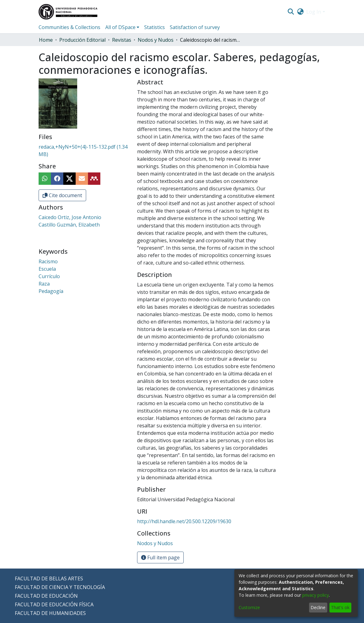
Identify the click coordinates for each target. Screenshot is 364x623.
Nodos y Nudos (156, 40)
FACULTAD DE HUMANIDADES (50, 613)
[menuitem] (300, 12)
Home (46, 40)
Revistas (122, 40)
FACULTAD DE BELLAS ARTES (49, 578)
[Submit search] (291, 12)
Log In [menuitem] (314, 12)
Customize (249, 607)
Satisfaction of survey (195, 27)
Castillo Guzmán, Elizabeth (69, 225)
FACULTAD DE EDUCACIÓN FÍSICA (54, 604)
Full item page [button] (160, 557)
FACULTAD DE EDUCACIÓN (46, 596)
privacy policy (316, 595)
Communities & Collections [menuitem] (69, 27)
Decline (318, 607)
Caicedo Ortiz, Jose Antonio (70, 217)
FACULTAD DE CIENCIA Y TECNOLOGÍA (60, 587)
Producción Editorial (82, 40)
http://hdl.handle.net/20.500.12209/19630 (184, 521)
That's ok (340, 607)
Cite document (62, 195)
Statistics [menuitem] (155, 27)
